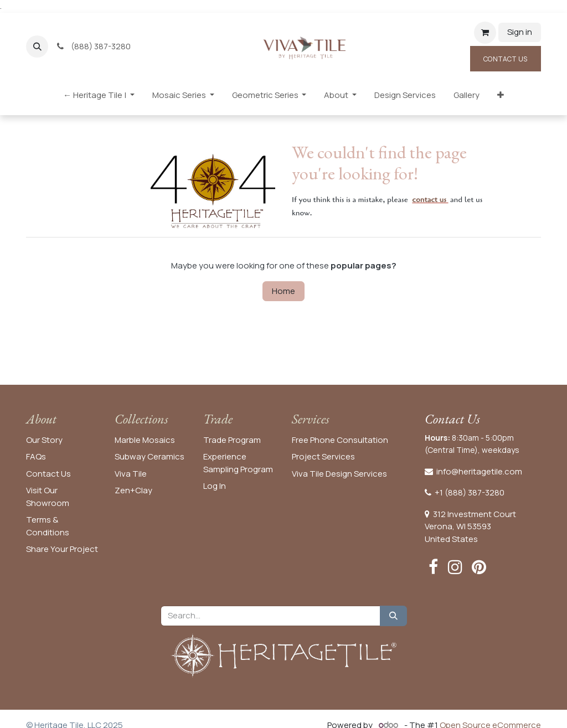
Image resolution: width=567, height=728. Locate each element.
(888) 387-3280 (94, 46)
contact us (429, 200)
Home (283, 291)
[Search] (393, 616)
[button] (37, 47)
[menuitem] (99, 98)
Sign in (520, 32)
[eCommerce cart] (485, 33)
